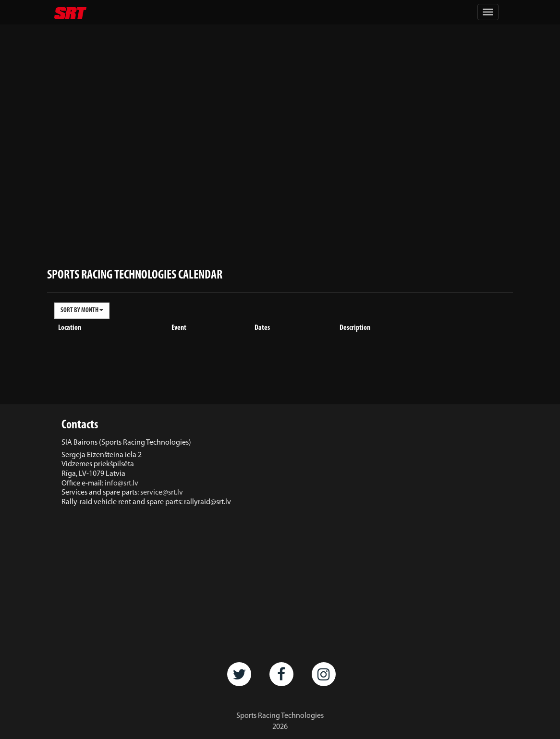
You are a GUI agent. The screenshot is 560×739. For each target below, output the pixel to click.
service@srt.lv (162, 493)
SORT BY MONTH (82, 310)
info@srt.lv (122, 484)
